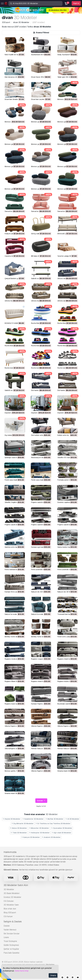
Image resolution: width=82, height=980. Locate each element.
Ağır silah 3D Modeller (62, 833)
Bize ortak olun (10, 909)
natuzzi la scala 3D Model (15, 614)
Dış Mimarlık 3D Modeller (23, 824)
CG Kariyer (8, 916)
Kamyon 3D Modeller (31, 837)
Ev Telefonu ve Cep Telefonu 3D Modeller (53, 824)
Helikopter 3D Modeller (39, 833)
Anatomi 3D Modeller (51, 837)
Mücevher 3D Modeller (39, 828)
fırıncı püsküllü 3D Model (41, 569)
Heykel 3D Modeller (12, 819)
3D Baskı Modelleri (12, 893)
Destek (7, 926)
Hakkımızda (10, 852)
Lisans (6, 937)
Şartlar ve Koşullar (11, 949)
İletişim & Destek (13, 922)
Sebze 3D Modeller (18, 828)
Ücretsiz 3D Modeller (12, 897)
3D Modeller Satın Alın (16, 885)
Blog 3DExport (10, 913)
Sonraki (41, 801)
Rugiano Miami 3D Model (14, 681)
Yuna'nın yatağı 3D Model (67, 256)
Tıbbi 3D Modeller (19, 833)
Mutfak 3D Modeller (55, 819)
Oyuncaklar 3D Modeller (62, 828)
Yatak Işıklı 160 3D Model (67, 77)
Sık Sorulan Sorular (12, 934)
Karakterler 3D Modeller (33, 819)
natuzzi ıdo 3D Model (39, 592)
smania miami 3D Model (66, 771)
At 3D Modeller (72, 819)
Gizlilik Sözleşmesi (11, 945)
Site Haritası (50, 965)
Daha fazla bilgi (22, 971)
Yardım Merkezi (10, 930)
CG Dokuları (9, 901)
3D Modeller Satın (11, 905)
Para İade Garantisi (11, 953)
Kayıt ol (76, 3)
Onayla (53, 975)
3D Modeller (9, 889)
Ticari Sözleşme (10, 941)
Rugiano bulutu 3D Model (67, 681)
